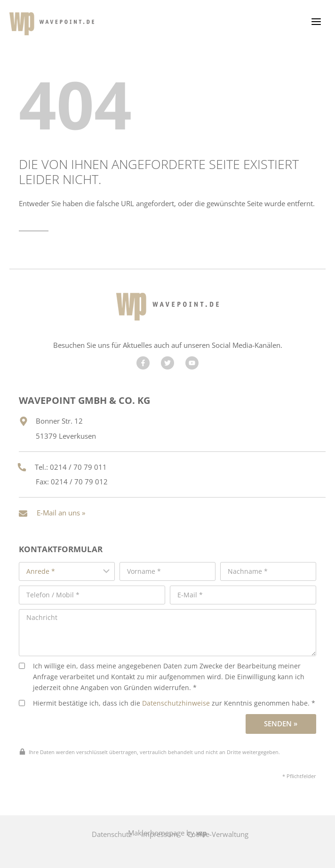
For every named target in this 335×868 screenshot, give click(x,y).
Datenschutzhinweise (176, 703)
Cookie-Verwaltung (218, 834)
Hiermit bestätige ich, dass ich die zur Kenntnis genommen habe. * (167, 703)
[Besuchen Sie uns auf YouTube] (192, 363)
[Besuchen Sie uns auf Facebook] (143, 363)
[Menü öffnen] (316, 21)
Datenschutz (112, 834)
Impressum (160, 834)
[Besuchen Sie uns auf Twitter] (167, 363)
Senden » (281, 723)
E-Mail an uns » (61, 513)
